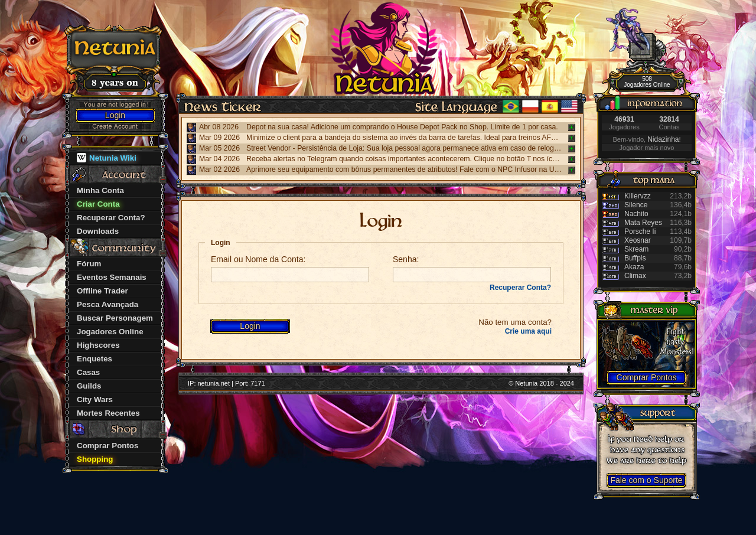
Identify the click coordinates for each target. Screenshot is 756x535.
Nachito (636, 214)
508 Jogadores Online (647, 82)
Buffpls (635, 258)
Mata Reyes (643, 223)
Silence (636, 205)
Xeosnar (638, 240)
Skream (636, 249)
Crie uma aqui (528, 331)
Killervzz (638, 196)
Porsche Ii (640, 231)
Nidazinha (663, 139)
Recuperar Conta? (520, 288)
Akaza (634, 267)
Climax (635, 276)
